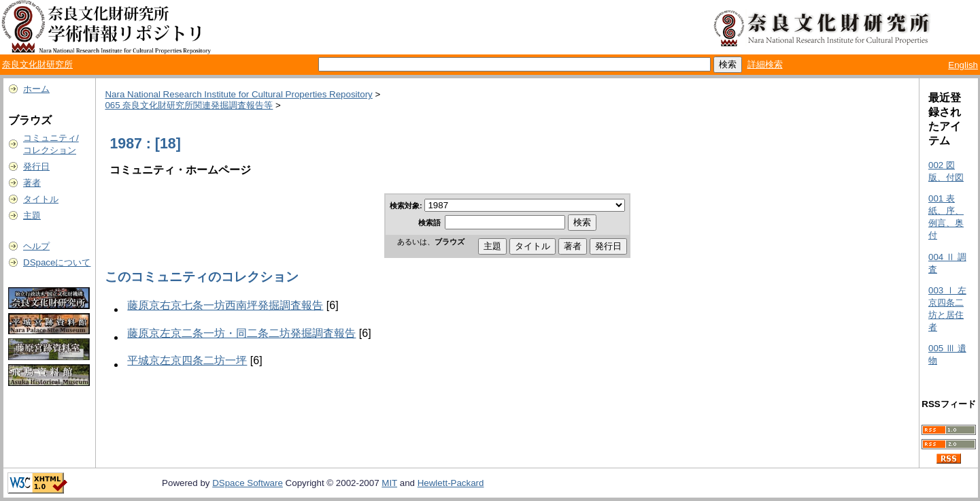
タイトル (41, 199)
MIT (389, 483)
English (963, 65)
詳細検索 (765, 64)
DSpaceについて (57, 262)
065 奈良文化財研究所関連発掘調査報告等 (189, 105)
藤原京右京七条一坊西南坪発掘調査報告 (225, 305)
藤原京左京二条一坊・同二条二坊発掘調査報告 (241, 333)
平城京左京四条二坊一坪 (187, 360)
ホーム (36, 89)
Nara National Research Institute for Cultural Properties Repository (238, 94)
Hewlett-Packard (451, 483)
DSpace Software (248, 483)
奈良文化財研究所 (37, 64)
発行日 (36, 166)
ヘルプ (36, 246)
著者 (32, 183)
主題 (32, 215)
